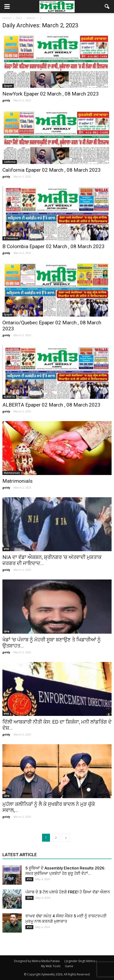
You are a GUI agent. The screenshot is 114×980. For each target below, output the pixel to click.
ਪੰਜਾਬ (7, 631)
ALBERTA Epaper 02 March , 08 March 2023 (51, 405)
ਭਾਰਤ (6, 549)
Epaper (8, 86)
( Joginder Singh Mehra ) (80, 961)
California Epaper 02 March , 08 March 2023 (52, 170)
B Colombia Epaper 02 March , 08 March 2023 (53, 246)
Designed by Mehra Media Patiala (37, 961)
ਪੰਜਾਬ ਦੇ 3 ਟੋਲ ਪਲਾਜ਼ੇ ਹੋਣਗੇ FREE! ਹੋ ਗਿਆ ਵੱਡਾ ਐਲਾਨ (68, 892)
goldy (6, 100)
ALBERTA (9, 397)
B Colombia (11, 238)
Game (69, 966)
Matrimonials (12, 473)
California (10, 162)
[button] (107, 7)
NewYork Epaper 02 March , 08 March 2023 (51, 94)
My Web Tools (51, 966)
